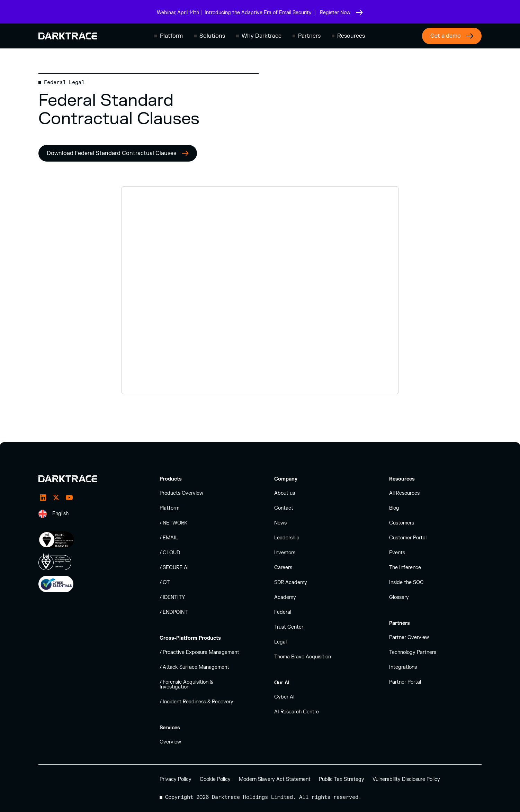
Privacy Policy (176, 779)
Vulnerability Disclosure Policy (406, 779)
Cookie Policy (215, 779)
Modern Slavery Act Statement (275, 779)
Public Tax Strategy (342, 779)
